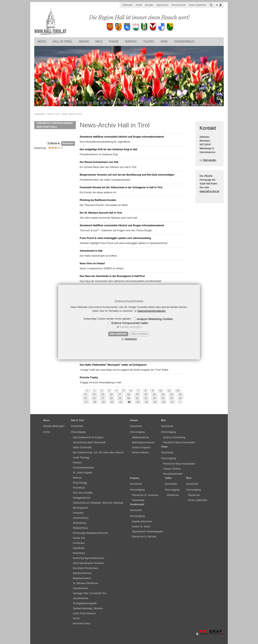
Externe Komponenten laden (130, 323)
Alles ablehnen (118, 334)
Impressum (131, 339)
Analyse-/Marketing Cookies (155, 319)
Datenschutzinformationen (151, 311)
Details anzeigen (131, 327)
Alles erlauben (139, 334)
